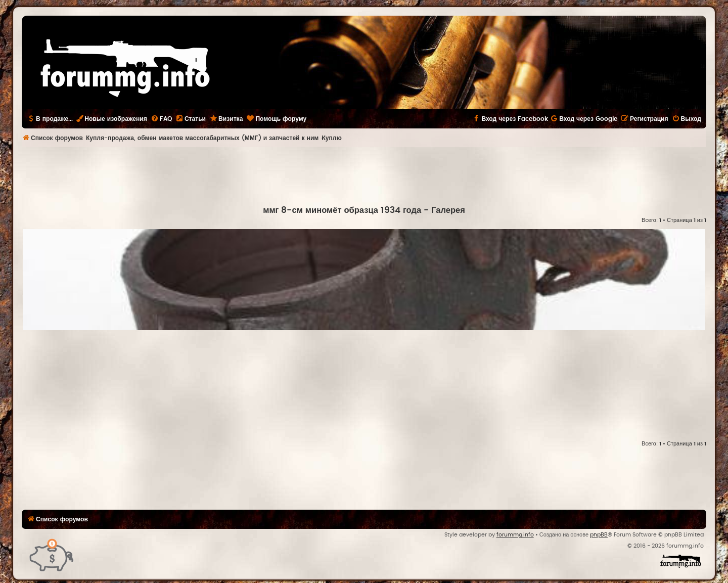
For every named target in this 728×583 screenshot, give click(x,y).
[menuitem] (161, 119)
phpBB (599, 535)
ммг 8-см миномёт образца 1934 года (342, 210)
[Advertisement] (364, 175)
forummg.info (515, 535)
